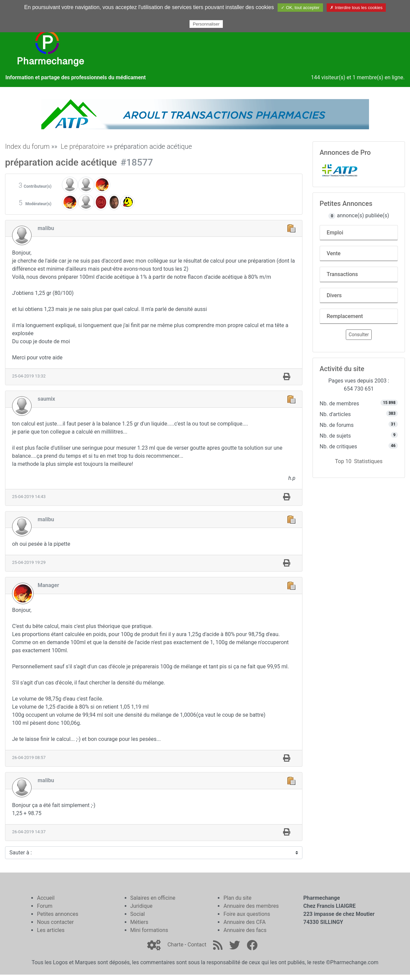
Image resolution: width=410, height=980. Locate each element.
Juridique (141, 906)
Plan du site (237, 898)
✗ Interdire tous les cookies (356, 8)
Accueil (46, 898)
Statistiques (368, 461)
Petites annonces (58, 914)
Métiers (139, 922)
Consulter (359, 335)
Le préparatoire (83, 146)
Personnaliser (206, 24)
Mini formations (149, 930)
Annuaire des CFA (244, 922)
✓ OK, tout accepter (300, 8)
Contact (197, 945)
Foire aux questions (247, 914)
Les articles (51, 930)
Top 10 (343, 461)
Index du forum (27, 146)
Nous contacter (55, 922)
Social (138, 914)
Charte (175, 945)
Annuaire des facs (245, 930)
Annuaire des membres (251, 906)
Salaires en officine (153, 898)
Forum (45, 906)
